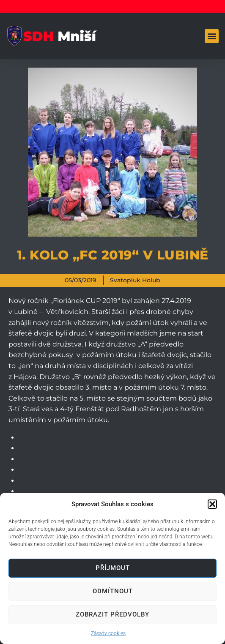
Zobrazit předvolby (112, 614)
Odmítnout (113, 591)
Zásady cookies (108, 633)
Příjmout (113, 568)
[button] (212, 504)
